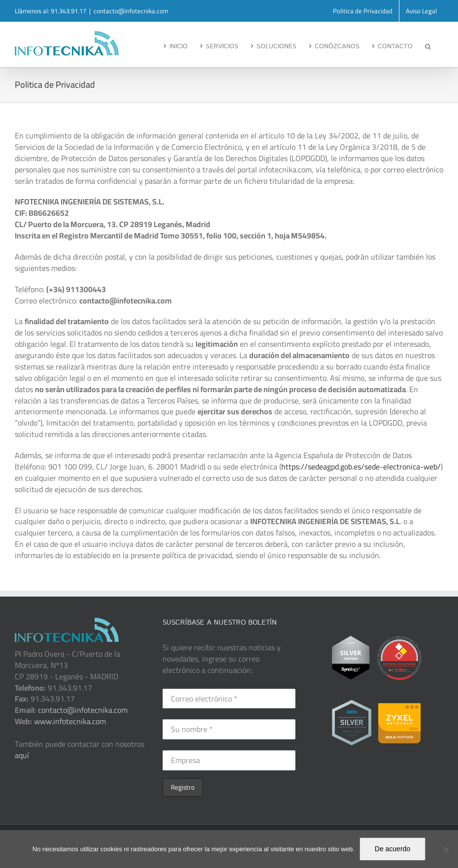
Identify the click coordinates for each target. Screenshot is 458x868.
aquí (22, 755)
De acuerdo (393, 849)
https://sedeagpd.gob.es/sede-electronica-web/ (361, 467)
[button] (428, 45)
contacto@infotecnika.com (131, 11)
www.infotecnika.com (69, 721)
